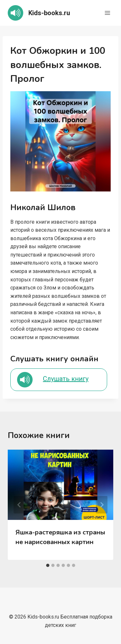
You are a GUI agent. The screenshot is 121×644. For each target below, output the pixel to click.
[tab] (48, 565)
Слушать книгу (66, 379)
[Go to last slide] (19, 505)
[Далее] (102, 505)
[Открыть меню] (107, 13)
